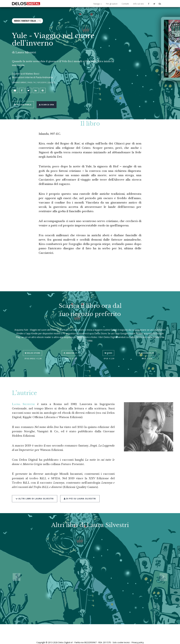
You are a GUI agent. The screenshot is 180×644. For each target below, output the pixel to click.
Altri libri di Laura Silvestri (35, 490)
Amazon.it (71, 345)
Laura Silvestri (26, 52)
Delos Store (33, 345)
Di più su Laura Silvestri (79, 490)
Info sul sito (139, 4)
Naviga (98, 4)
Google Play (147, 345)
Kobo (109, 345)
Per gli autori (112, 4)
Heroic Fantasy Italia (25, 21)
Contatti (125, 4)
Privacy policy (138, 639)
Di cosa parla (24, 102)
